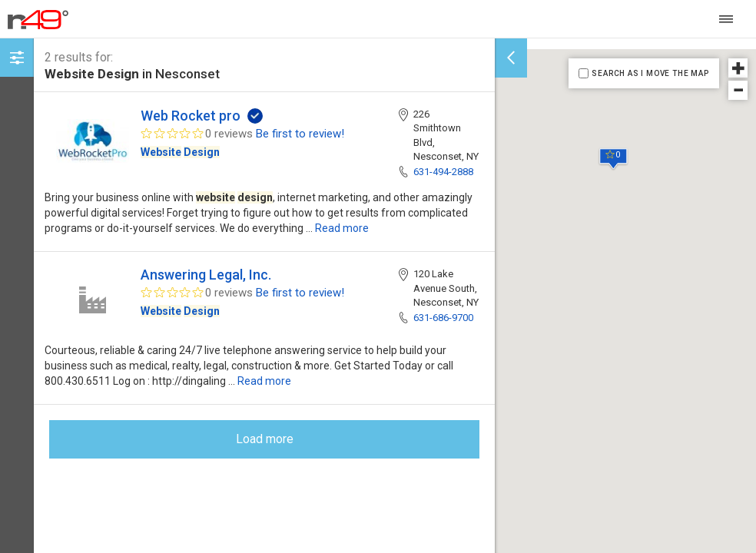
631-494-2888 (443, 172)
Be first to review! (300, 134)
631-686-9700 (443, 318)
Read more (342, 228)
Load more (265, 439)
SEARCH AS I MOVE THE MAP (650, 73)
